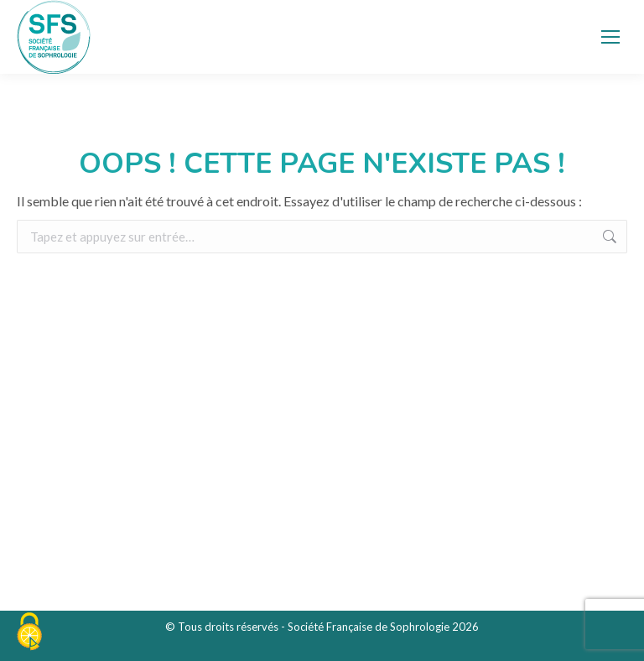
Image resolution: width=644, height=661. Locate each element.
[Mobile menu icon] (610, 37)
